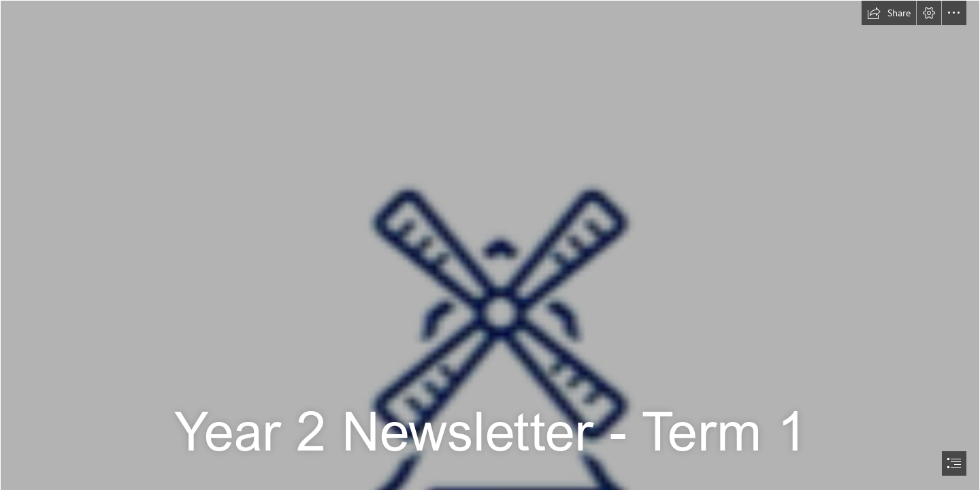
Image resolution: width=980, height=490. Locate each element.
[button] (889, 13)
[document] (490, 245)
